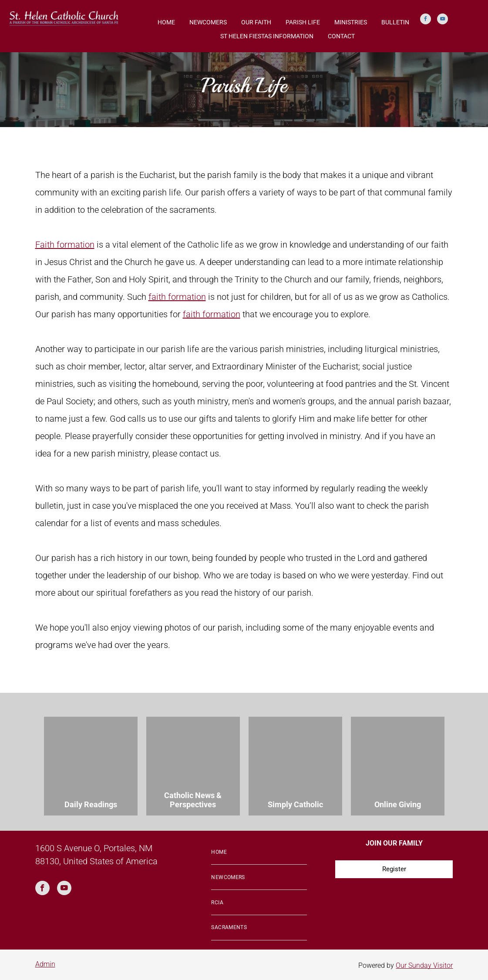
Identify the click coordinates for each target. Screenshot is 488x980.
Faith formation (65, 245)
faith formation (177, 297)
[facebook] (426, 20)
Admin (45, 964)
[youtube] (443, 20)
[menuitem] (259, 852)
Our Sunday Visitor (424, 965)
